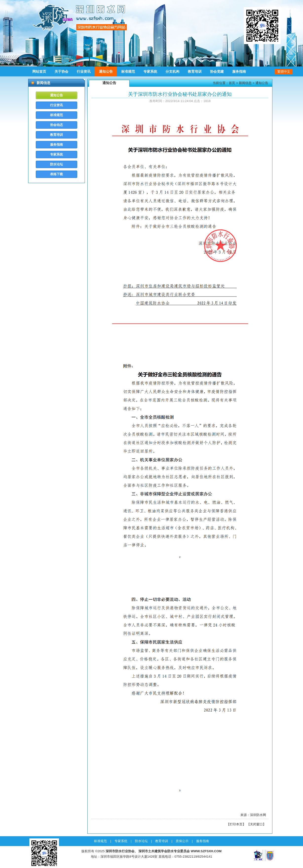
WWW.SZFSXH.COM (206, 851)
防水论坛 (57, 164)
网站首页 (39, 71)
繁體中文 (284, 72)
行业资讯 (84, 71)
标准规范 (128, 71)
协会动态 (57, 125)
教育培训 (195, 71)
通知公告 (106, 71)
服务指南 (239, 71)
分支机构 (172, 71)
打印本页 (236, 824)
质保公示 (182, 841)
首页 (232, 83)
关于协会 (61, 71)
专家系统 (150, 71)
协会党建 (217, 71)
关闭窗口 (256, 824)
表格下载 (57, 174)
